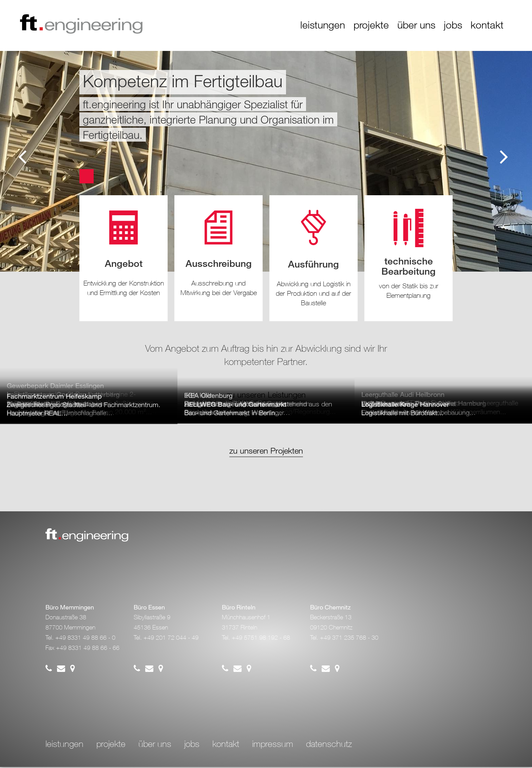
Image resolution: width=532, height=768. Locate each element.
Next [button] (505, 156)
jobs (453, 25)
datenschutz (329, 745)
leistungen (323, 25)
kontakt (487, 25)
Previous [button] (24, 156)
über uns (416, 25)
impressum (273, 745)
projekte (371, 25)
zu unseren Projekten (266, 451)
